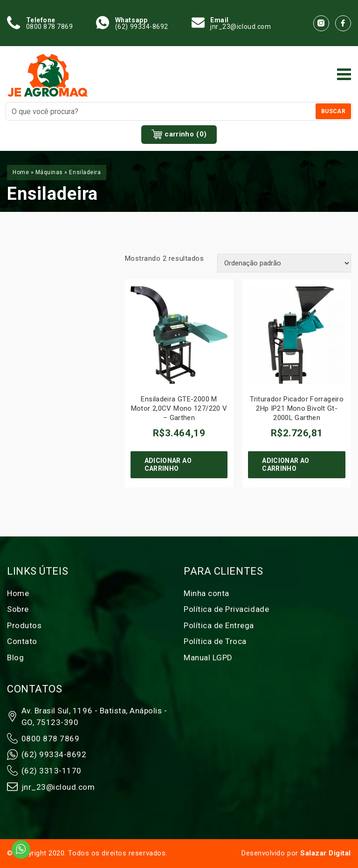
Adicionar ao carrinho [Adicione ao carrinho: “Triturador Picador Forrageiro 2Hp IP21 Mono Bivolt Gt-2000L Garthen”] (286, 465)
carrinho (179, 135)
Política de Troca (215, 641)
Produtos (24, 625)
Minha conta (207, 593)
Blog (15, 658)
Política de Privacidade (226, 609)
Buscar (333, 111)
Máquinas (49, 172)
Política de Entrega (219, 625)
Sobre (18, 609)
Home (21, 172)
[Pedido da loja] (284, 263)
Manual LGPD (208, 658)
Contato (22, 641)
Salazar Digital (326, 853)
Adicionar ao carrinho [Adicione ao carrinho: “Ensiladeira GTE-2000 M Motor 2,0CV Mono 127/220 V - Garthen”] (168, 465)
